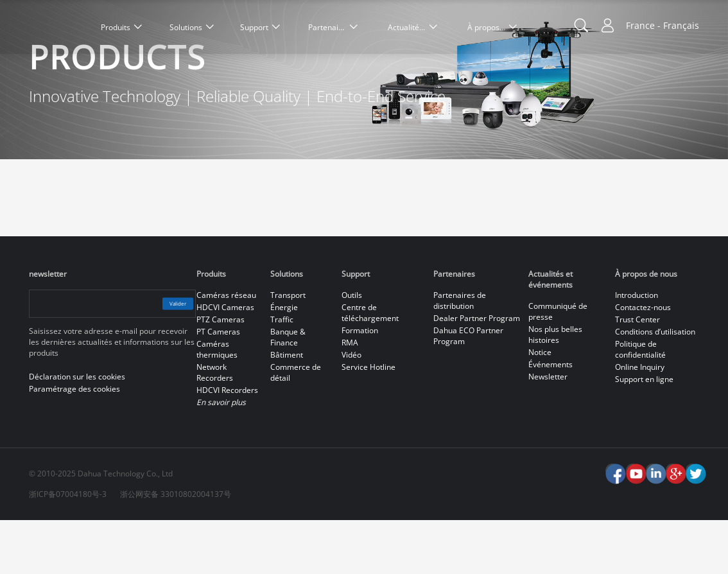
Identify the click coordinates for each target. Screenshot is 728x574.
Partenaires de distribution (460, 354)
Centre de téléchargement (370, 367)
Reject (667, 552)
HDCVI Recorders (227, 444)
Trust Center (637, 373)
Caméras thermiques (217, 403)
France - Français (663, 25)
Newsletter (548, 430)
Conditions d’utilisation (655, 386)
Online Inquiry (640, 421)
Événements (550, 418)
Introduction (637, 349)
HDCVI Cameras (225, 361)
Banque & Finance (288, 391)
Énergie (284, 361)
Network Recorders (215, 426)
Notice (540, 406)
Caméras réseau (226, 349)
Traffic (282, 373)
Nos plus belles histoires (555, 388)
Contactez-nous (643, 361)
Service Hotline (368, 421)
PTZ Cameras (221, 373)
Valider (165, 357)
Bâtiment (287, 409)
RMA (350, 396)
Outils (352, 349)
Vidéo (351, 409)
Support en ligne (644, 433)
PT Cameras (218, 386)
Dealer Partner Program (477, 372)
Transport (288, 349)
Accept (667, 518)
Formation (360, 384)
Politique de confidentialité (640, 403)
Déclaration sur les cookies (99, 554)
